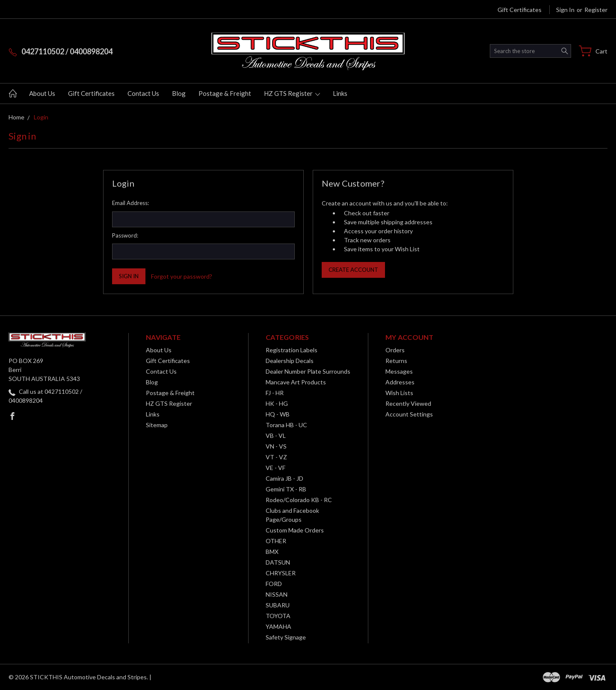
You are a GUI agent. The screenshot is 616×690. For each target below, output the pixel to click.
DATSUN (278, 562)
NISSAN (277, 594)
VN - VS (276, 446)
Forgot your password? (182, 276)
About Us (42, 93)
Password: (125, 235)
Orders (395, 350)
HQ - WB (278, 414)
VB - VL (276, 436)
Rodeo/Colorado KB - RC (299, 500)
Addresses (400, 382)
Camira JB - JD (284, 478)
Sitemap (157, 425)
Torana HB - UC (286, 425)
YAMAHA (278, 626)
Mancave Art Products (296, 382)
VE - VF (275, 468)
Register (596, 10)
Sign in (565, 10)
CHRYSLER (281, 573)
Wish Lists (399, 393)
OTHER (276, 541)
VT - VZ (276, 457)
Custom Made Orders (295, 530)
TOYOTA (278, 616)
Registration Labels (292, 350)
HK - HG (277, 403)
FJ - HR (275, 393)
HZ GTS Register (292, 93)
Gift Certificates (520, 10)
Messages (399, 371)
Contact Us (143, 93)
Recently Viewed (408, 403)
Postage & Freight (225, 93)
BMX (272, 552)
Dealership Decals (290, 361)
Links (340, 93)
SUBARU (278, 605)
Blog (179, 93)
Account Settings (409, 414)
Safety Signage (286, 637)
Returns (396, 361)
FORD (274, 584)
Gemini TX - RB (286, 489)
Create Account (353, 270)
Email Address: (130, 203)
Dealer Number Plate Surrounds (308, 371)
